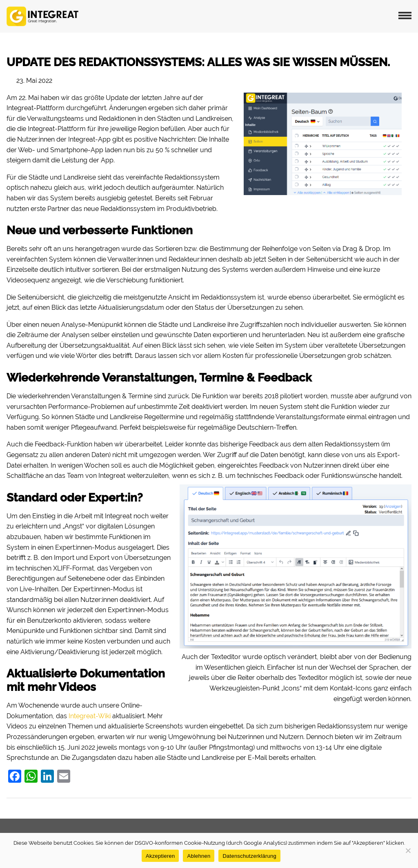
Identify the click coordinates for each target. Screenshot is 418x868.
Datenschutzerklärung (249, 856)
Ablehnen (199, 856)
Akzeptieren (160, 856)
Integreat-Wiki (90, 716)
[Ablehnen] (408, 850)
